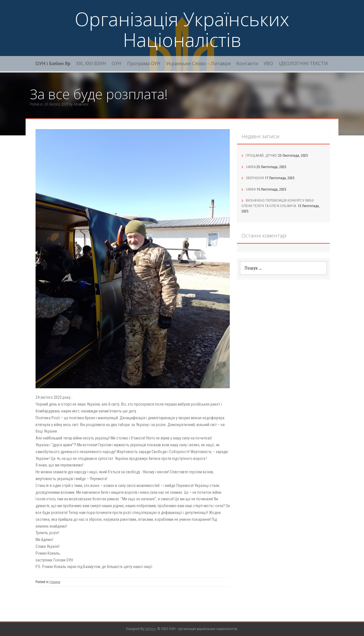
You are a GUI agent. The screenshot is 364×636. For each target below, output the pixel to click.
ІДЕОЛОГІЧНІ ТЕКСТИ (303, 63)
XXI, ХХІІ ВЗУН (91, 63)
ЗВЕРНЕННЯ (255, 178)
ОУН (117, 63)
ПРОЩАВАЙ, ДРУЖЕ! (261, 155)
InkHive (150, 629)
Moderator (81, 104)
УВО (268, 63)
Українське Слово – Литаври (198, 63)
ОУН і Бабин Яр (53, 63)
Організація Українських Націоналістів (182, 29)
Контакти (247, 63)
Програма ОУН (144, 63)
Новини (55, 582)
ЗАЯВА (251, 167)
